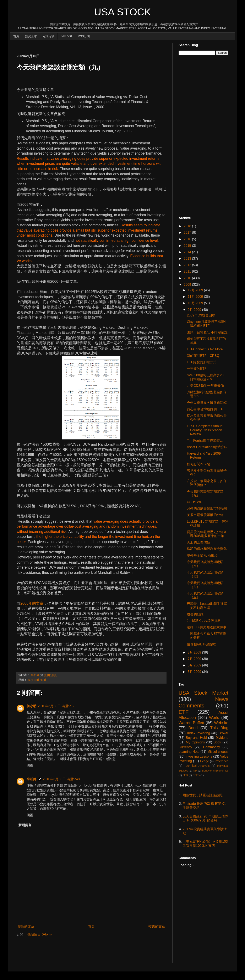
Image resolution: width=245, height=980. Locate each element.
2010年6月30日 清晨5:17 (56, 706)
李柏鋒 (32, 779)
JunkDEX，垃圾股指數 (204, 621)
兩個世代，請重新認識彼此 (203, 795)
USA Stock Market (203, 693)
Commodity (211, 747)
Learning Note (189, 752)
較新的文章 (26, 926)
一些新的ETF (197, 369)
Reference (222, 761)
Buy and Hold (37, 680)
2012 (188, 265)
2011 (188, 271)
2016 (188, 239)
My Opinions (195, 742)
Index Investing (199, 733)
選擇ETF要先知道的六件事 (207, 627)
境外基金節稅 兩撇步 (202, 555)
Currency (185, 747)
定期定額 (49, 36)
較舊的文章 (157, 926)
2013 (188, 259)
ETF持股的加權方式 (202, 362)
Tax (195, 771)
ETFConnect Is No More (205, 349)
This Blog (219, 728)
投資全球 (31, 36)
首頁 (16, 36)
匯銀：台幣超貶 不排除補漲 (207, 332)
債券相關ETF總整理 (202, 644)
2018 (188, 226)
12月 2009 (196, 290)
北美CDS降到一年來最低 (205, 386)
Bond (193, 728)
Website (221, 723)
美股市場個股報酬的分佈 (205, 515)
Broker (224, 733)
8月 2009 (195, 652)
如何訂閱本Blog (198, 464)
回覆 (30, 765)
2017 (188, 233)
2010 (188, 278)
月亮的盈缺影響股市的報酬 (207, 508)
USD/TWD (195, 502)
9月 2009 (195, 310)
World (214, 718)
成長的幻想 (195, 614)
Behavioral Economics (215, 771)
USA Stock (122, 12)
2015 (188, 246)
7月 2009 (195, 659)
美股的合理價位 (198, 542)
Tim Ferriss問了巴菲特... (205, 441)
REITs (196, 775)
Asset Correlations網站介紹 (207, 447)
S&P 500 (66, 36)
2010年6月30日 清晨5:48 (61, 779)
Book (217, 742)
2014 (188, 252)
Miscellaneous (218, 752)
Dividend (222, 738)
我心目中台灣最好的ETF (205, 409)
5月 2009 (195, 672)
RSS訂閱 (84, 36)
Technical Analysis (197, 766)
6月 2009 (195, 665)
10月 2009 (196, 303)
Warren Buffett (191, 723)
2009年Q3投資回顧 (201, 315)
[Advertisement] (92, 45)
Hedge (205, 761)
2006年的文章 (32, 603)
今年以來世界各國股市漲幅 (207, 403)
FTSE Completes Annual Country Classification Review (205, 430)
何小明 (32, 706)
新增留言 (25, 825)
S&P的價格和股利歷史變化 (207, 549)
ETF (184, 712)
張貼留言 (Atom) (39, 934)
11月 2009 (196, 297)
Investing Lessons (199, 756)
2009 (188, 285)
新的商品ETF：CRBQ (203, 356)
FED (185, 775)
